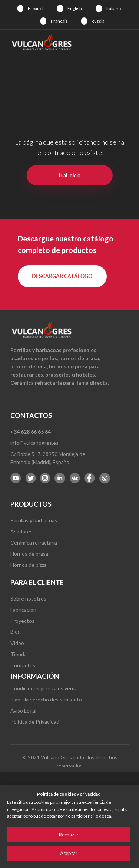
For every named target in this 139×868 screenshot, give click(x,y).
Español (36, 8)
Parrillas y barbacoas (34, 520)
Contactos (23, 665)
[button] (62, 276)
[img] (20, 9)
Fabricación (23, 610)
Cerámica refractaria (34, 542)
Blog (16, 632)
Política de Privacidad (35, 722)
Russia (98, 21)
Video (17, 643)
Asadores (21, 531)
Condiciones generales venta (44, 688)
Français (59, 21)
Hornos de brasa (29, 554)
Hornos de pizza (29, 565)
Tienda (19, 654)
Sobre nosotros (28, 599)
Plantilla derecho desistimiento (46, 699)
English (75, 8)
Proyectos (22, 621)
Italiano (114, 8)
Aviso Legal (23, 711)
